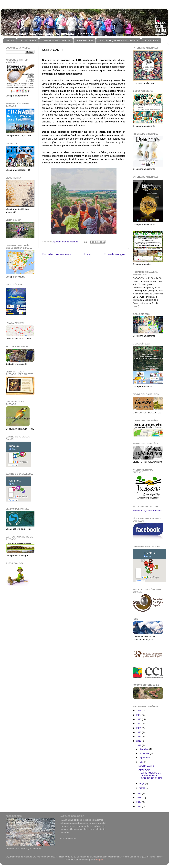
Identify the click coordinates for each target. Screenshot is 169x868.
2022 (139, 724)
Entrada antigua (115, 254)
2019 (139, 737)
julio (141, 762)
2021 (139, 728)
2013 (139, 806)
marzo (142, 788)
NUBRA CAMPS (147, 766)
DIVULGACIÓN (84, 40)
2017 (139, 745)
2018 (139, 741)
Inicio (87, 254)
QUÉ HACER (151, 40)
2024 (139, 715)
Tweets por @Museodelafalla (147, 510)
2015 (139, 798)
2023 (139, 719)
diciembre (144, 749)
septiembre (145, 758)
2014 (139, 802)
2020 (139, 732)
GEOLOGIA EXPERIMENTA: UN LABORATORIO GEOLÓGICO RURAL (151, 774)
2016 (139, 793)
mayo (142, 784)
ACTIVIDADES (28, 40)
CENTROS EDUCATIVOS (56, 40)
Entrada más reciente (57, 254)
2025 (139, 711)
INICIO (10, 40)
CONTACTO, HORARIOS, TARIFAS (118, 40)
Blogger (99, 860)
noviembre (144, 753)
